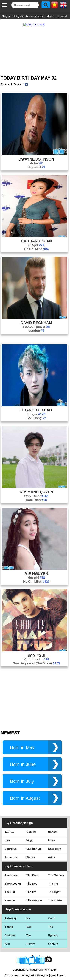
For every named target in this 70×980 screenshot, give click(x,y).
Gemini (31, 828)
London (36, 327)
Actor (36, 159)
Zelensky (11, 914)
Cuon (52, 914)
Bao (29, 923)
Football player (36, 323)
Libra (51, 836)
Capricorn (55, 845)
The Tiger (54, 888)
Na (28, 914)
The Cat (10, 897)
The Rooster (13, 880)
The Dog (32, 880)
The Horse (11, 871)
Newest (62, 16)
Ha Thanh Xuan (36, 237)
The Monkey (56, 871)
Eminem (10, 931)
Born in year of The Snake (36, 660)
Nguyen (53, 931)
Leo (7, 836)
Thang (9, 923)
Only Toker (36, 492)
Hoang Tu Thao (36, 406)
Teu (29, 931)
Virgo (30, 836)
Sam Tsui (36, 652)
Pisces (31, 853)
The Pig (53, 880)
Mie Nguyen (36, 570)
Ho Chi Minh (36, 245)
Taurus (9, 828)
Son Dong (36, 414)
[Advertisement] (35, 44)
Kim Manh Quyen (36, 488)
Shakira (53, 940)
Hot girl (36, 574)
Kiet (7, 940)
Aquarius (11, 853)
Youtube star (36, 656)
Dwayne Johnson (36, 155)
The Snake (55, 897)
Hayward (36, 163)
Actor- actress (34, 16)
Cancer (53, 828)
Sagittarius (34, 845)
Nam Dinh (36, 496)
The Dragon (34, 897)
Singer (6, 16)
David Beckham (36, 319)
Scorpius (11, 845)
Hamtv (31, 940)
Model (50, 16)
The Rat (10, 888)
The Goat (32, 871)
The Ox (31, 888)
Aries (52, 853)
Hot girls (18, 16)
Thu (51, 923)
